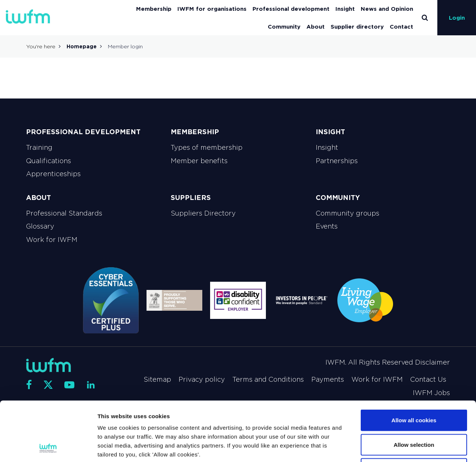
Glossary (40, 226)
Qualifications (49, 161)
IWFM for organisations (212, 9)
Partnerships (337, 161)
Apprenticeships (53, 174)
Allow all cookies (414, 364)
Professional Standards (64, 213)
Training (39, 148)
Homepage (82, 46)
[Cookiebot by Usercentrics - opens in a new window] (48, 448)
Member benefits (199, 161)
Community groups (348, 213)
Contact (401, 27)
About (316, 27)
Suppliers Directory (203, 213)
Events (327, 226)
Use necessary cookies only (414, 413)
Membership (154, 9)
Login (457, 18)
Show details (390, 447)
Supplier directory (357, 27)
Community (284, 27)
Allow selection (414, 389)
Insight (345, 9)
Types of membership (207, 148)
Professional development (291, 9)
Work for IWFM (52, 240)
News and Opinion (387, 9)
